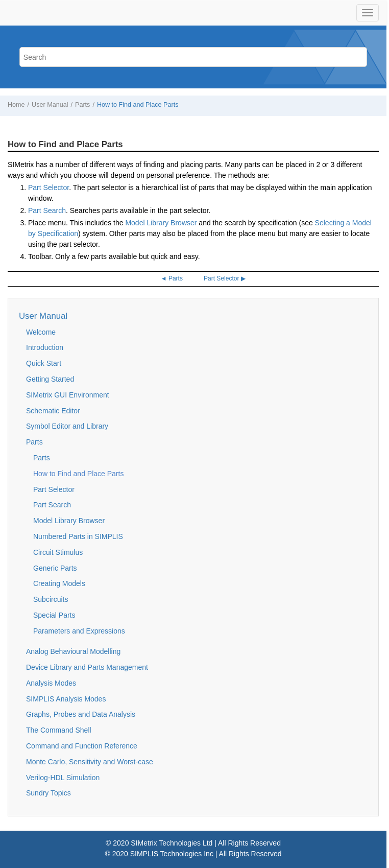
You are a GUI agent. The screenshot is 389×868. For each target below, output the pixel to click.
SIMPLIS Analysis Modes (66, 699)
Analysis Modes (51, 683)
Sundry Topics (48, 793)
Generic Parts (55, 568)
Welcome (41, 332)
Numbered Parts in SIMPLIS (78, 536)
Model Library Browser (161, 223)
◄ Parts (172, 278)
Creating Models (59, 583)
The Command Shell (59, 730)
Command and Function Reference (82, 746)
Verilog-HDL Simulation (63, 778)
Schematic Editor (53, 411)
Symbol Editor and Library (67, 426)
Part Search (47, 210)
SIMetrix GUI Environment (68, 395)
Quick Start (44, 363)
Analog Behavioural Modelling (73, 651)
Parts (82, 105)
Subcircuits (51, 599)
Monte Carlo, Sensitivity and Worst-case (90, 762)
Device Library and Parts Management (87, 667)
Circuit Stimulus (58, 552)
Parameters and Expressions (79, 631)
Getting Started (50, 379)
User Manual (50, 105)
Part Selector (48, 187)
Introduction (45, 347)
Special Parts (54, 615)
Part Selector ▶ (225, 278)
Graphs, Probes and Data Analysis (81, 714)
